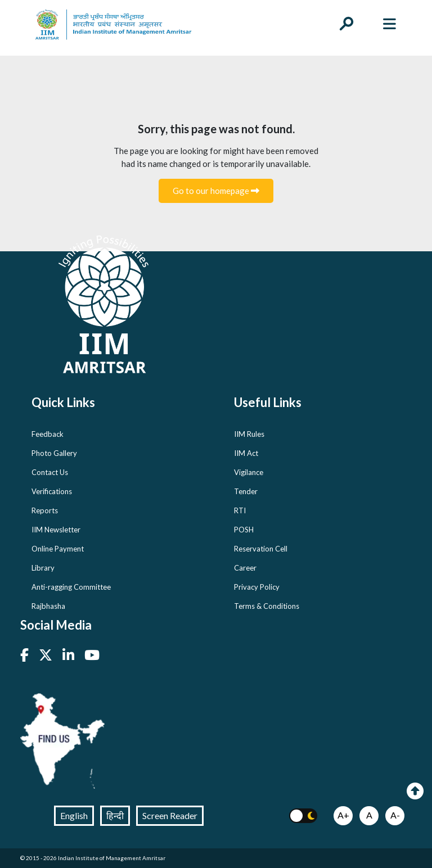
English (74, 815)
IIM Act (246, 453)
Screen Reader (170, 815)
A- (395, 815)
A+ (343, 815)
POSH (244, 530)
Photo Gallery (54, 453)
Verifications (52, 491)
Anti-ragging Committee (71, 587)
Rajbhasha (48, 606)
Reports (45, 510)
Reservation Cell (261, 549)
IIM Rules (249, 434)
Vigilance (249, 472)
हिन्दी (115, 815)
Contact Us (50, 472)
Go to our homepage (216, 191)
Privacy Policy (257, 587)
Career (245, 568)
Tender (246, 491)
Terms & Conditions (267, 606)
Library (43, 568)
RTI (240, 510)
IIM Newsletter (56, 530)
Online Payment (58, 549)
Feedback (48, 434)
